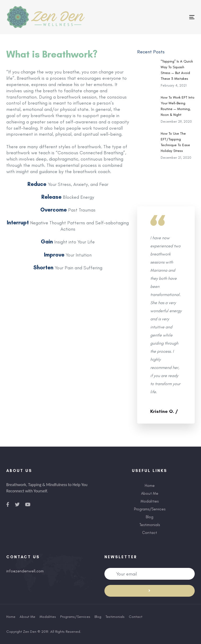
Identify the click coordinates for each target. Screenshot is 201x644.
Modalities (150, 501)
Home (150, 486)
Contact (150, 533)
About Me (150, 493)
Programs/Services (150, 509)
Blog (150, 517)
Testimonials (150, 525)
